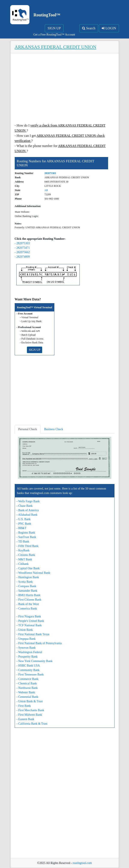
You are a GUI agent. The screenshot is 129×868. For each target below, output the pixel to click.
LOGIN (109, 28)
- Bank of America (28, 510)
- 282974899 (22, 257)
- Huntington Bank (28, 577)
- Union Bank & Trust (30, 701)
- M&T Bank (24, 559)
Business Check (54, 429)
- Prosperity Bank (27, 657)
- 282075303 (22, 243)
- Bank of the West (28, 604)
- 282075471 (22, 248)
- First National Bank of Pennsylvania (39, 643)
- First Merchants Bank (30, 710)
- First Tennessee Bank (30, 675)
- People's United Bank (30, 621)
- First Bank (24, 706)
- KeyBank (23, 550)
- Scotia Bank (25, 582)
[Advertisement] (65, 89)
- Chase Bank (25, 506)
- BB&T (22, 528)
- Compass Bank (27, 586)
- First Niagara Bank (29, 616)
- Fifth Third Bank (28, 546)
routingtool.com (82, 863)
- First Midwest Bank (29, 715)
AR (46, 190)
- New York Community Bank (35, 661)
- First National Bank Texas (33, 634)
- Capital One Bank (28, 568)
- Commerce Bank (28, 679)
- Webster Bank (26, 692)
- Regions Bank (26, 533)
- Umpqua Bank (26, 639)
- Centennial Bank (28, 697)
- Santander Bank (27, 591)
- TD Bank (23, 542)
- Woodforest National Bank (33, 573)
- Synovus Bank (26, 648)
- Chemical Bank (27, 683)
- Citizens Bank (26, 555)
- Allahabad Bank (27, 515)
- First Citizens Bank (29, 600)
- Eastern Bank (25, 719)
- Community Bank (28, 670)
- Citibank (23, 564)
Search (89, 28)
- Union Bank (25, 630)
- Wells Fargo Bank (28, 501)
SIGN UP (54, 28)
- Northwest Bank (27, 688)
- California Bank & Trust (32, 724)
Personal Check (28, 429)
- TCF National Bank (29, 625)
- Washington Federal (29, 652)
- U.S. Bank (24, 519)
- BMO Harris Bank (29, 595)
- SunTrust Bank (26, 537)
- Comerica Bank (27, 609)
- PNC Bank (24, 524)
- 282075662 (22, 252)
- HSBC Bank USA (28, 666)
